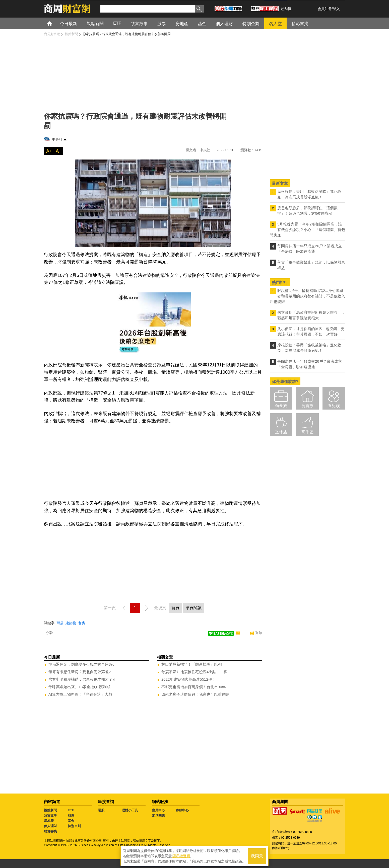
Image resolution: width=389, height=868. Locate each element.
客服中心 (182, 810)
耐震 (60, 623)
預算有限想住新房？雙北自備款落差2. (80, 672)
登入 (336, 9)
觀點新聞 (50, 810)
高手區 (307, 432)
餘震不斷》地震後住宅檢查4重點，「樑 (194, 672)
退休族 (281, 432)
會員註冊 (325, 9)
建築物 (71, 623)
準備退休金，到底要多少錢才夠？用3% (81, 664)
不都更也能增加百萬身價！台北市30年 (194, 687)
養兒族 (334, 406)
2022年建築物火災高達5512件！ (189, 679)
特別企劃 (74, 826)
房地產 (49, 821)
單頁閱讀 (193, 608)
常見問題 (158, 815)
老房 (82, 623)
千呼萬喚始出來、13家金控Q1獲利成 (79, 687)
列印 (258, 633)
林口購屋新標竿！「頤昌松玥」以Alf (192, 664)
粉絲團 (286, 9)
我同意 (257, 856)
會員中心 (158, 810)
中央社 (57, 139)
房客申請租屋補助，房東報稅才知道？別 (82, 679)
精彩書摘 (50, 831)
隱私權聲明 (181, 856)
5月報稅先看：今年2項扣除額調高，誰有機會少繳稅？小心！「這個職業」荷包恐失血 (307, 230)
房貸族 (307, 406)
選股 (101, 810)
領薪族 (281, 406)
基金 (71, 821)
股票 (71, 815)
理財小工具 (130, 810)
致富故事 (50, 815)
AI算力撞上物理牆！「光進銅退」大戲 (80, 694)
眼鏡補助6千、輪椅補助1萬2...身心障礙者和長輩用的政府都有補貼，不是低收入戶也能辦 (307, 296)
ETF (71, 810)
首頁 (54, 23)
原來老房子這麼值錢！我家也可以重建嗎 (195, 694)
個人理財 (50, 826)
